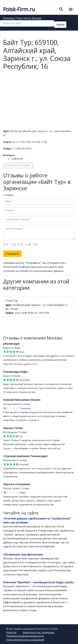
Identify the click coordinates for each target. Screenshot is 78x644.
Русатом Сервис (11, 488)
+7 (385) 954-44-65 (22, 149)
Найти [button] (60, 25)
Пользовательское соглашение (25, 640)
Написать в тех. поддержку (39, 632)
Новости (11, 632)
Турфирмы (17, 159)
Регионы (9, 18)
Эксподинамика (12, 404)
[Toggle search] (61, 9)
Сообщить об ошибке (18, 165)
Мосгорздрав (10, 432)
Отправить (12, 254)
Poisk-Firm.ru (19, 9)
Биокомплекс (10, 460)
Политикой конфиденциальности (25, 267)
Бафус (6, 348)
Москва (37, 18)
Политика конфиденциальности (25, 636)
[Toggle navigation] (71, 9)
